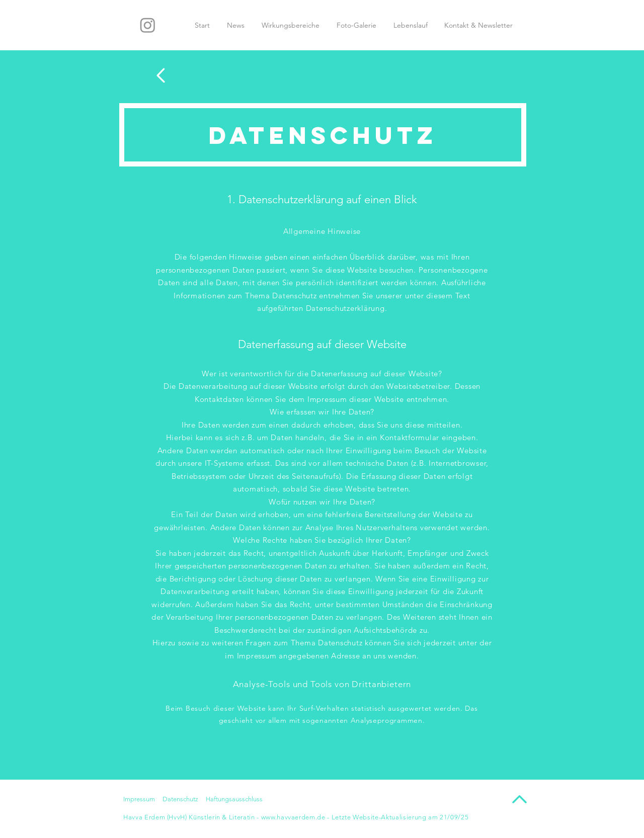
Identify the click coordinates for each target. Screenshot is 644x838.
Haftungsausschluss (234, 799)
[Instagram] (148, 25)
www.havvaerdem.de (293, 817)
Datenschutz (180, 799)
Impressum (139, 799)
